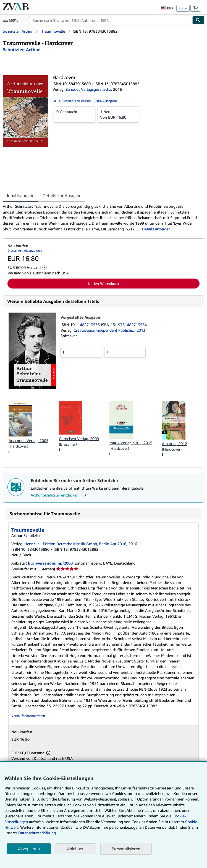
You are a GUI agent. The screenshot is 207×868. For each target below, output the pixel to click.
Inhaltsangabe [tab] (21, 196)
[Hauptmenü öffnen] (12, 20)
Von (118, 114)
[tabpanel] (101, 218)
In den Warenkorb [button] (103, 283)
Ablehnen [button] (76, 849)
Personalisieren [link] (126, 849)
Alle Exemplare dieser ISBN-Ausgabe (85, 101)
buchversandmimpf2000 (50, 563)
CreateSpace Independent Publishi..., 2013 (109, 330)
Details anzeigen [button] (156, 229)
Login (183, 8)
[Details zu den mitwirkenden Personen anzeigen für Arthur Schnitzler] (21, 50)
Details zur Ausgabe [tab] (62, 196)
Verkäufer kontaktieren (28, 716)
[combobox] (111, 20)
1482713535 (89, 325)
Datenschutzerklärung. (37, 833)
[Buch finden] (198, 20)
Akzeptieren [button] (29, 849)
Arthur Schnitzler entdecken (59, 495)
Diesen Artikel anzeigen (25, 250)
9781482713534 (132, 325)
